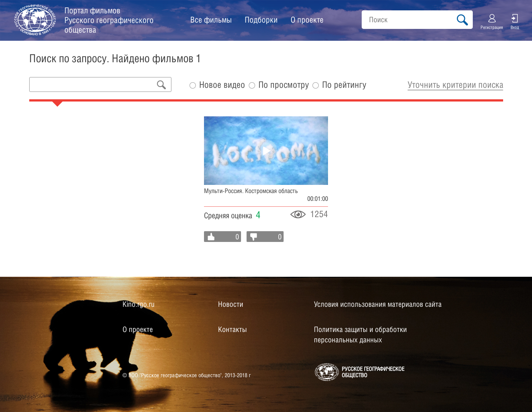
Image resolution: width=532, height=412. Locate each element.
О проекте (307, 20)
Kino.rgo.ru (138, 304)
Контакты (232, 329)
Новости (231, 304)
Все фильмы (211, 20)
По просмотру (284, 85)
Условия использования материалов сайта (378, 304)
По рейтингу (344, 85)
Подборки (261, 20)
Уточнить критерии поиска (455, 84)
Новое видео (222, 85)
